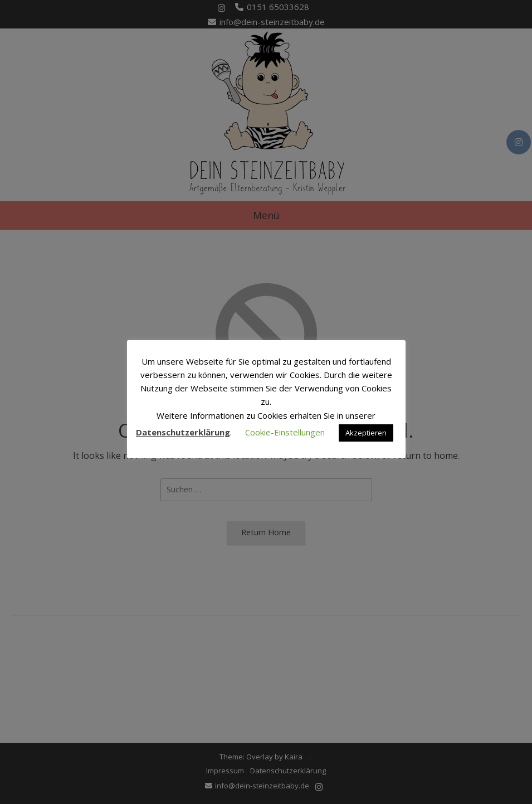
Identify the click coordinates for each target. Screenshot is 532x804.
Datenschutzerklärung (183, 432)
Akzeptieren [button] (366, 433)
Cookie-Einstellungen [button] (285, 432)
